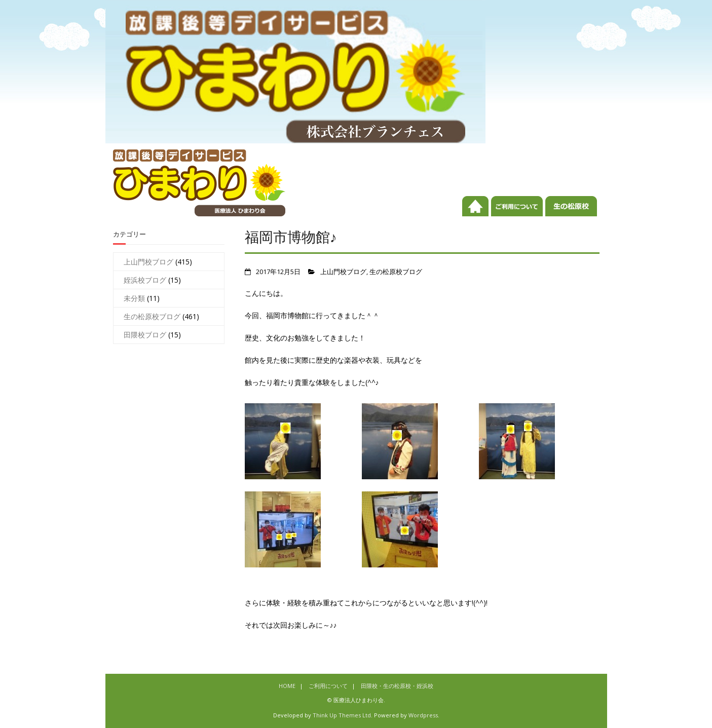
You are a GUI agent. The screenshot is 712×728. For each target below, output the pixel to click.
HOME (475, 214)
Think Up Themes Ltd (342, 715)
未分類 (134, 298)
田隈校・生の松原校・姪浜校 (571, 214)
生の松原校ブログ (396, 272)
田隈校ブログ (145, 335)
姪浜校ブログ (145, 280)
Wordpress (423, 715)
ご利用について (517, 214)
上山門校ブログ (343, 272)
